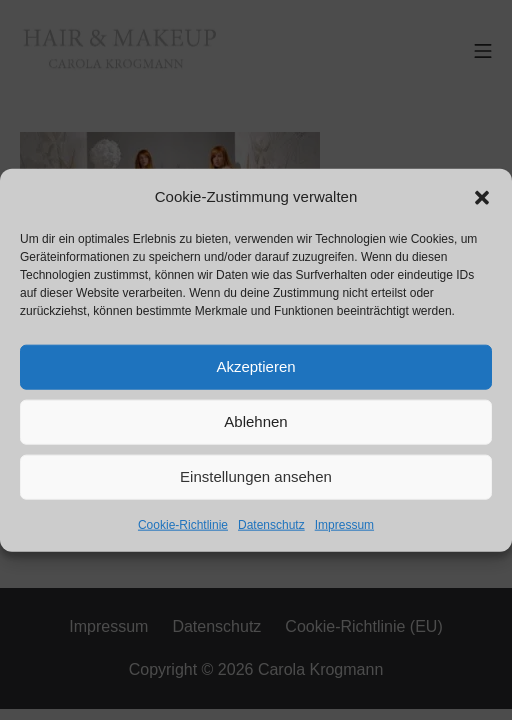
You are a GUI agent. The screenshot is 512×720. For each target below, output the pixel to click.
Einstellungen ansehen (256, 476)
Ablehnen (255, 421)
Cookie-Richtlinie (183, 524)
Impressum (344, 524)
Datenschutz (271, 524)
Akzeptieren (255, 366)
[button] (482, 196)
